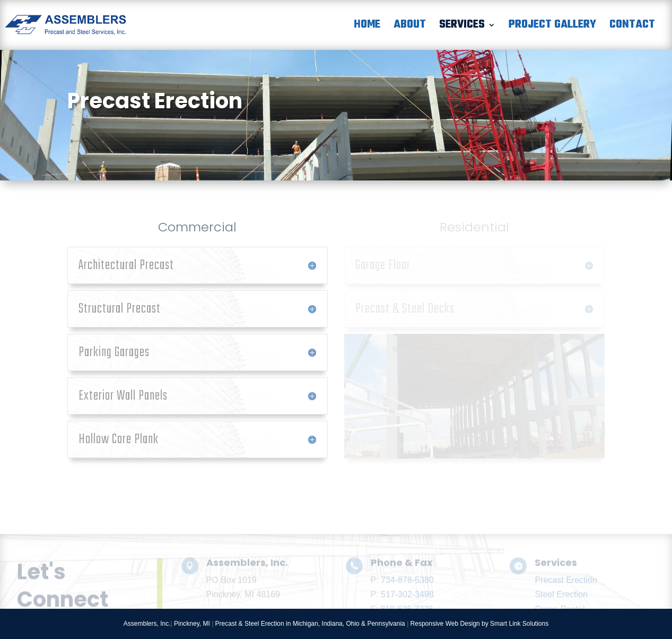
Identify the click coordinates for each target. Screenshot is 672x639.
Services (462, 27)
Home (367, 27)
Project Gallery (552, 27)
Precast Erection (566, 601)
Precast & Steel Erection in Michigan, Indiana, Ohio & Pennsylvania (310, 624)
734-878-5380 (407, 601)
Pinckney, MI (192, 624)
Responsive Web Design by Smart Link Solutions (480, 624)
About (410, 27)
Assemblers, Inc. (147, 624)
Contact (632, 27)
